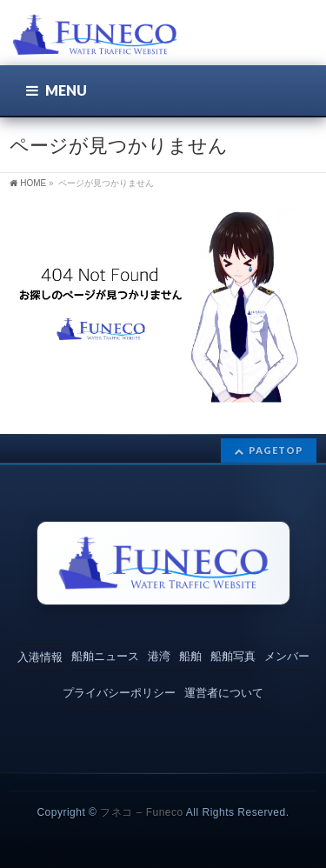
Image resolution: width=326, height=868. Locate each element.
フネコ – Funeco (141, 812)
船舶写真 (233, 656)
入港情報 (40, 657)
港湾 (159, 656)
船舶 (190, 656)
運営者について (224, 693)
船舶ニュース (105, 656)
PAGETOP (276, 450)
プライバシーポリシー (119, 693)
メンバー (287, 656)
